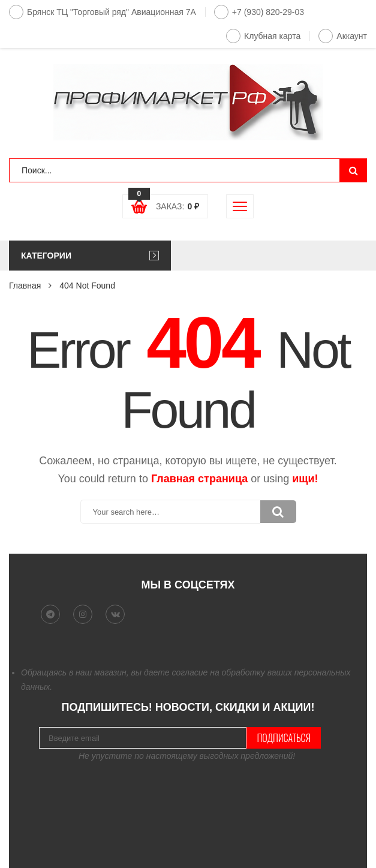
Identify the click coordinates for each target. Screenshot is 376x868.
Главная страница (199, 479)
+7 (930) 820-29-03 (259, 12)
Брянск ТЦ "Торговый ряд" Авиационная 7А (103, 12)
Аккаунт (343, 36)
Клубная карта (263, 36)
